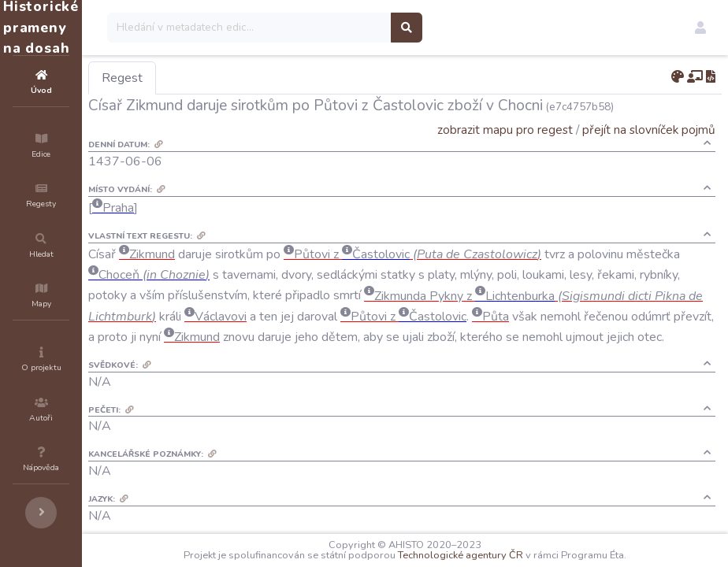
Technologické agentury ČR (508, 555)
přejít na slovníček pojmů (649, 130)
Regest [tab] (217, 78)
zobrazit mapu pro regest (505, 130)
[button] (700, 28)
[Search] (344, 28)
